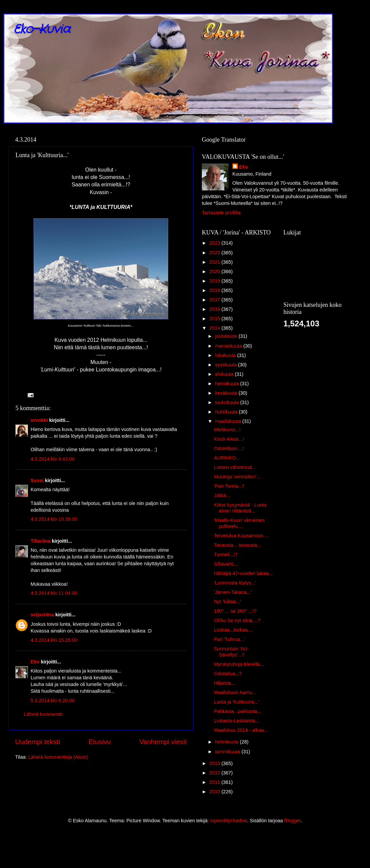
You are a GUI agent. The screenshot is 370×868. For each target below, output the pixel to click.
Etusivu (100, 742)
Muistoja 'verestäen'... (237, 477)
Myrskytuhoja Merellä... (239, 664)
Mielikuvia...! (227, 430)
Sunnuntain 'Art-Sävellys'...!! (231, 652)
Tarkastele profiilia (221, 213)
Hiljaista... (224, 683)
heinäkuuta (228, 384)
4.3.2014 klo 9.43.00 (52, 459)
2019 (215, 281)
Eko (35, 662)
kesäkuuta (227, 393)
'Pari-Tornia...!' (229, 486)
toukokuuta (228, 402)
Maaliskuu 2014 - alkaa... (241, 730)
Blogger (292, 821)
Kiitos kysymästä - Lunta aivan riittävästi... (240, 508)
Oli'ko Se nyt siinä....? (237, 620)
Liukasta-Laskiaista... (236, 721)
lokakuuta (226, 355)
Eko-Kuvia (42, 29)
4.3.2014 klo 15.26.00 (54, 640)
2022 (215, 253)
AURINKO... (227, 458)
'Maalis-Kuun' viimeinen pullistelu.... (239, 523)
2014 (215, 328)
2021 (215, 262)
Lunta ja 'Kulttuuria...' (236, 702)
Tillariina (41, 541)
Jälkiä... (222, 496)
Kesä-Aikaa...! (229, 439)
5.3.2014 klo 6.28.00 (52, 700)
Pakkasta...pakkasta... (238, 711)
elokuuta (225, 374)
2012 (215, 773)
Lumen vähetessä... (235, 467)
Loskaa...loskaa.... (233, 630)
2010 (215, 792)
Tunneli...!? (226, 554)
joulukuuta (227, 336)
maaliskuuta (229, 421)
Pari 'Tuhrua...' (229, 639)
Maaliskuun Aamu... (235, 692)
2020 (215, 272)
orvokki (39, 420)
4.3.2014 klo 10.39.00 (54, 519)
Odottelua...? (228, 674)
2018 (215, 290)
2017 (215, 300)
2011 (215, 782)
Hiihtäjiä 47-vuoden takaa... (243, 573)
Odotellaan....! (229, 448)
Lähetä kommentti (43, 714)
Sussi (37, 480)
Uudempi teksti (38, 742)
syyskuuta (227, 365)
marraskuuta (229, 346)
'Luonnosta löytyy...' (235, 583)
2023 (215, 243)
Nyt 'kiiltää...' (227, 602)
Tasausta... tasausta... (237, 545)
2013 (215, 763)
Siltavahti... (226, 564)
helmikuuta (228, 742)
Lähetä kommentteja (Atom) (58, 757)
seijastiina (42, 615)
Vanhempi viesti (163, 742)
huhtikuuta (227, 412)
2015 (215, 319)
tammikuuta (228, 752)
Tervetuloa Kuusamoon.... (241, 536)
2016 (215, 309)
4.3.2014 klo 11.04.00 (54, 593)
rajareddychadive (229, 821)
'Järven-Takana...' (233, 592)
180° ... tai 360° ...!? (235, 611)
